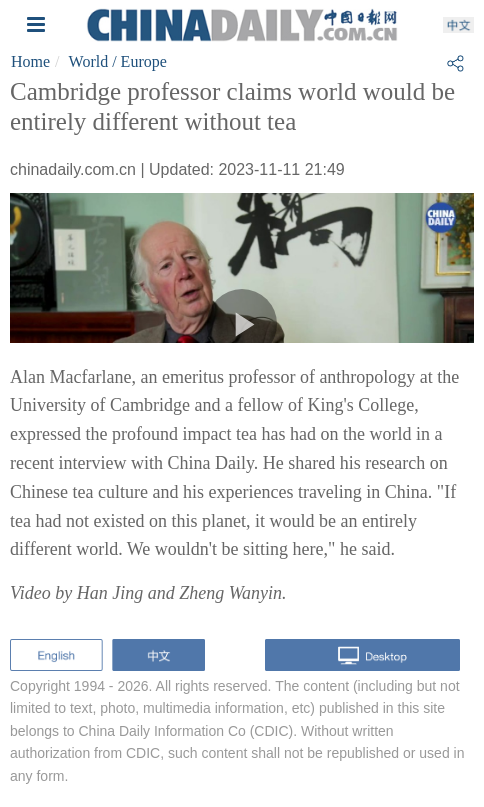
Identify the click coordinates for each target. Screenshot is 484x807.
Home (30, 61)
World (89, 61)
